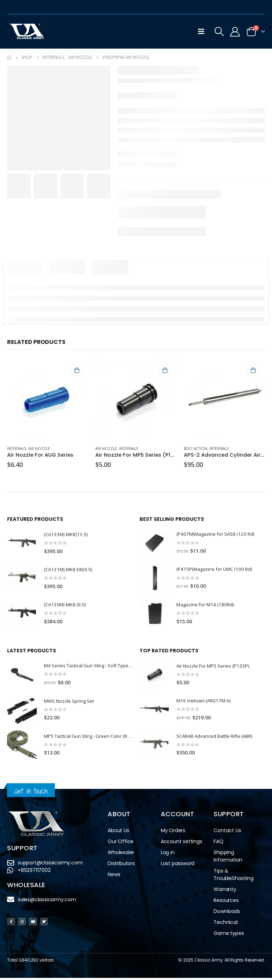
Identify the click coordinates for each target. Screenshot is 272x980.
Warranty (225, 891)
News (114, 876)
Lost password (178, 865)
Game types (229, 935)
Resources (226, 902)
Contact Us (227, 833)
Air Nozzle (39, 449)
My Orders (173, 833)
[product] (48, 399)
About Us (118, 833)
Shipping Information (228, 858)
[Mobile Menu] (201, 32)
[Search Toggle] (219, 32)
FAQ (218, 843)
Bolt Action (195, 449)
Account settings (182, 843)
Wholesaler (121, 854)
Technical (225, 924)
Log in (168, 854)
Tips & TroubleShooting (233, 877)
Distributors (121, 865)
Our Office (121, 843)
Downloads (227, 913)
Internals (17, 449)
